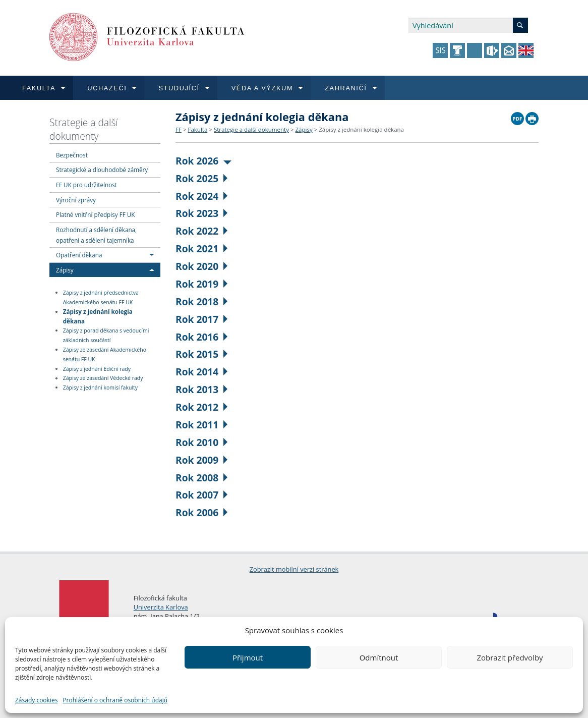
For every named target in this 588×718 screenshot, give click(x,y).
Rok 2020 (201, 266)
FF (179, 129)
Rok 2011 (201, 425)
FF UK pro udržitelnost (86, 185)
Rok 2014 (201, 372)
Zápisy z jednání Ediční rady (97, 369)
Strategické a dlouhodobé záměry (102, 170)
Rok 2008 (201, 478)
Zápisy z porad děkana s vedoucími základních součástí (106, 335)
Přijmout (248, 657)
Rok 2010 (201, 442)
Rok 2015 (201, 354)
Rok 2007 (201, 495)
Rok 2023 (201, 213)
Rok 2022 (201, 231)
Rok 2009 (201, 460)
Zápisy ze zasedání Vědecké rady (103, 378)
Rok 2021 (201, 248)
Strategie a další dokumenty (84, 129)
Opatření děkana (79, 255)
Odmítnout (379, 657)
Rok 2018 (201, 301)
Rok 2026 (203, 161)
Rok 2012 (201, 407)
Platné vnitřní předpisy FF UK (95, 214)
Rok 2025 (201, 178)
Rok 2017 (201, 319)
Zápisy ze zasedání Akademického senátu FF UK (105, 354)
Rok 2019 (201, 284)
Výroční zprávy (76, 200)
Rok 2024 (201, 196)
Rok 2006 (201, 512)
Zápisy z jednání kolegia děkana (98, 316)
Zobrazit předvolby (510, 657)
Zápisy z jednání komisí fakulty (100, 388)
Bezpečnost (72, 155)
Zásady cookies (36, 700)
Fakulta (197, 129)
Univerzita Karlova (161, 607)
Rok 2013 (201, 389)
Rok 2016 (201, 337)
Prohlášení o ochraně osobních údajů (115, 700)
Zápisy (65, 270)
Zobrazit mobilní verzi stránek (294, 569)
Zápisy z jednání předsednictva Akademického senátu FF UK (101, 297)
